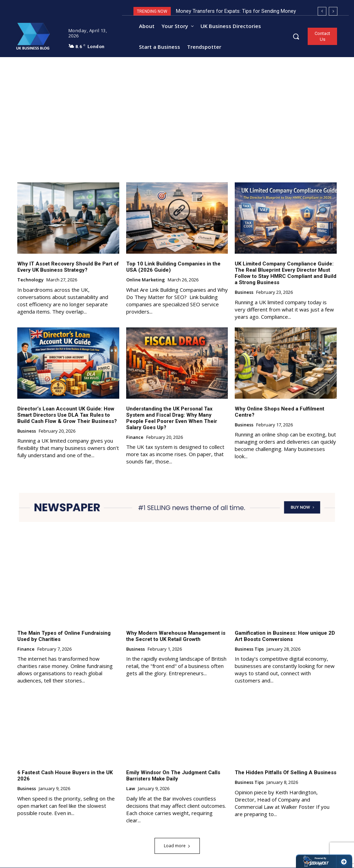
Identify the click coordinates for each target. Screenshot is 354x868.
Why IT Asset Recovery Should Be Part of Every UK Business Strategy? (68, 267)
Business (244, 293)
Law (131, 789)
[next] (333, 11)
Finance (135, 437)
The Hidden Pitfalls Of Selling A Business (286, 773)
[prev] (322, 11)
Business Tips (249, 649)
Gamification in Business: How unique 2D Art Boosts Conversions (285, 636)
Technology (30, 280)
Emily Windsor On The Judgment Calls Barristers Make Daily (173, 776)
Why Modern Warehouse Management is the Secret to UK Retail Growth (176, 636)
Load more (177, 846)
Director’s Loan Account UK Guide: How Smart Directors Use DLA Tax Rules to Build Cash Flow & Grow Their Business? (67, 415)
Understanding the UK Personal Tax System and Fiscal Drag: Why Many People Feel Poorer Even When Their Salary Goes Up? (172, 418)
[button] (296, 36)
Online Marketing (146, 280)
